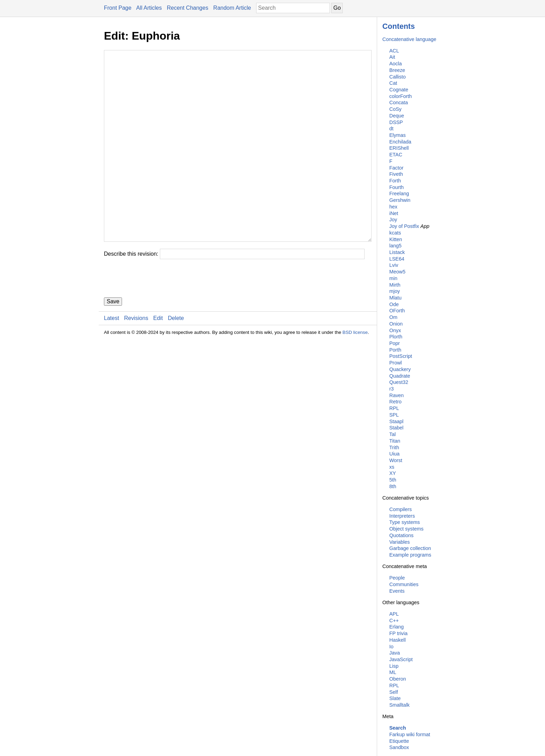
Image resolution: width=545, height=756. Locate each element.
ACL (394, 51)
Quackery (400, 369)
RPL (394, 408)
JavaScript (401, 659)
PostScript (401, 356)
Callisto (397, 77)
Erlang (397, 627)
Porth (395, 350)
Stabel (396, 428)
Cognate (399, 90)
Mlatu (395, 298)
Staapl (396, 421)
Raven (397, 395)
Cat (393, 83)
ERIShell (399, 148)
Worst (396, 460)
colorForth (401, 96)
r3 (392, 389)
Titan (395, 441)
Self (394, 692)
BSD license (355, 374)
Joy (393, 220)
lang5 (395, 246)
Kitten (396, 239)
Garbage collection (410, 548)
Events (397, 591)
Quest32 (399, 382)
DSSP (396, 122)
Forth (395, 181)
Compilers (401, 509)
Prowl (396, 363)
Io (391, 647)
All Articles (149, 8)
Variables (400, 542)
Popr (394, 343)
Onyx (395, 330)
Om (393, 317)
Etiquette (399, 741)
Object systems (406, 529)
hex (393, 207)
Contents (399, 26)
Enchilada (400, 142)
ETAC (396, 155)
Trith (394, 447)
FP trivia (398, 633)
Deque (397, 116)
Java (394, 653)
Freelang (399, 194)
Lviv (394, 265)
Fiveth (396, 174)
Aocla (396, 64)
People (397, 578)
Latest (112, 360)
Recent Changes (188, 8)
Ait (392, 57)
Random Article (232, 8)
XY (393, 473)
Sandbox (399, 747)
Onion (396, 324)
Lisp (394, 666)
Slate (395, 698)
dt (391, 129)
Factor (396, 168)
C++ (394, 621)
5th (393, 480)
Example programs (410, 555)
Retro (395, 402)
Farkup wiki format (410, 734)
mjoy (394, 291)
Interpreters (402, 516)
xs (392, 467)
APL (394, 614)
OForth (397, 311)
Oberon (398, 679)
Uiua (394, 454)
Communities (404, 584)
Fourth (397, 187)
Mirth (395, 285)
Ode (394, 304)
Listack (397, 252)
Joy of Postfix (404, 226)
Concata (399, 102)
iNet (394, 213)
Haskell (397, 640)
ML (393, 672)
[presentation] (157, 320)
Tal (392, 434)
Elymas (397, 135)
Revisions (136, 360)
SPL (394, 415)
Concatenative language (409, 39)
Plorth (396, 337)
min (393, 278)
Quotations (401, 535)
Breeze (397, 70)
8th (393, 486)
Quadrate (400, 376)
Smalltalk (399, 705)
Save (113, 343)
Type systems (405, 522)
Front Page (118, 8)
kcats (395, 233)
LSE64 (397, 259)
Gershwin (400, 200)
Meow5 (397, 272)
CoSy (395, 109)
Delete (176, 360)
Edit (158, 360)
